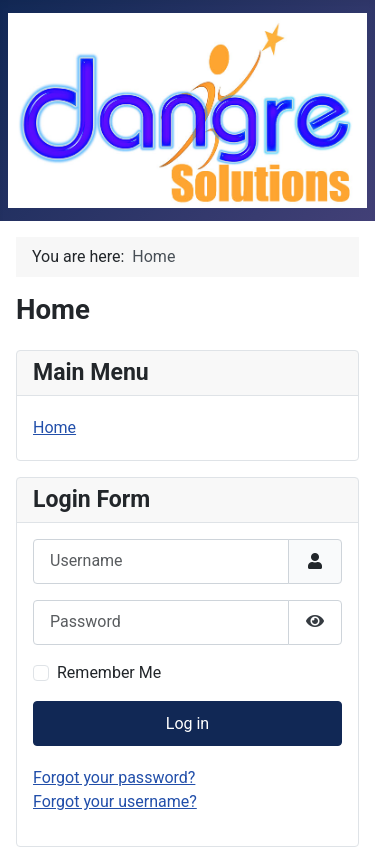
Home (54, 427)
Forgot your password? (114, 777)
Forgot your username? (115, 801)
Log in (187, 723)
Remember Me (109, 672)
